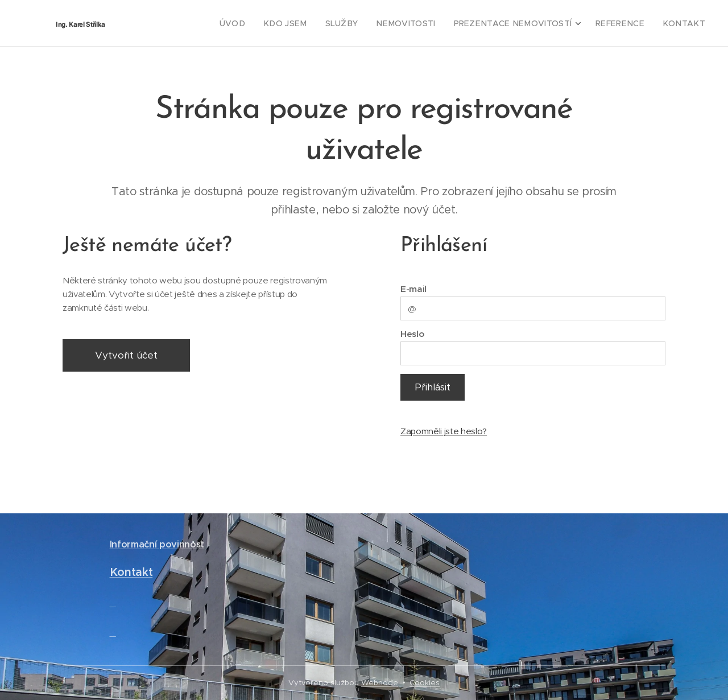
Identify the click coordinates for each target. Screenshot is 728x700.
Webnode (380, 683)
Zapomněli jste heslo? (444, 431)
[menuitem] (268, 23)
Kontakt (131, 573)
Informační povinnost (157, 544)
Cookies (425, 683)
